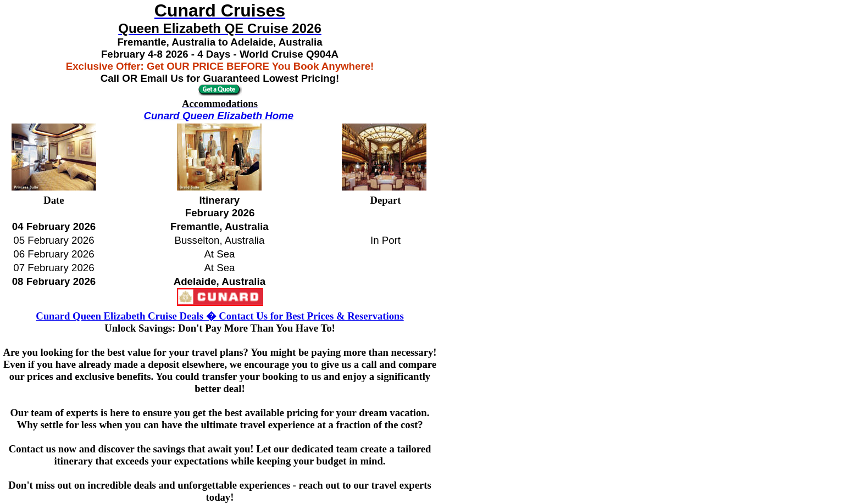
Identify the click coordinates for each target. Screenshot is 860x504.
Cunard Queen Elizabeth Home (218, 116)
